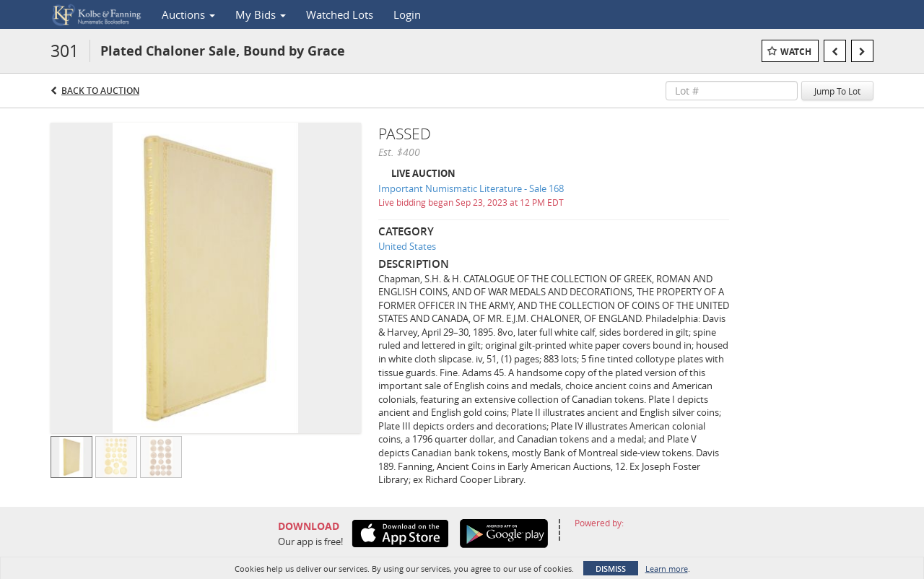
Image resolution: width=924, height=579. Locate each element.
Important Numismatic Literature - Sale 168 (471, 188)
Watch (796, 52)
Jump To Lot (837, 91)
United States (407, 246)
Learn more (667, 569)
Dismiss (611, 569)
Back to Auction (100, 91)
